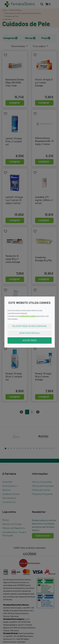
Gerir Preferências (29, 333)
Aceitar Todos (30, 340)
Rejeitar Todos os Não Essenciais (29, 326)
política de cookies (28, 316)
